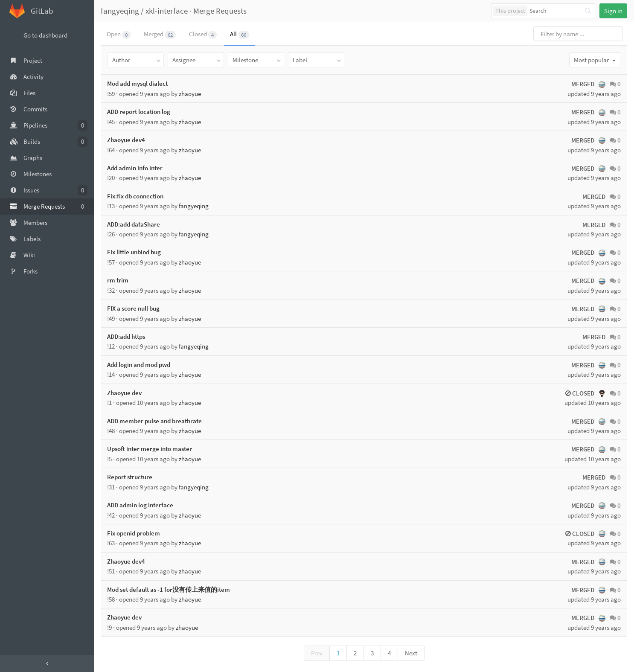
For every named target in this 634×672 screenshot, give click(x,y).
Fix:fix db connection (135, 196)
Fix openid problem (134, 533)
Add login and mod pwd (139, 365)
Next (411, 653)
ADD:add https (126, 336)
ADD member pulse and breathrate (154, 421)
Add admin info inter (135, 168)
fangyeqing (120, 11)
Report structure (130, 477)
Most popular (595, 60)
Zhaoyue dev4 (126, 140)
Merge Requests (220, 11)
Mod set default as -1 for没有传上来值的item (169, 589)
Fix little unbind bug (134, 252)
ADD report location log (139, 112)
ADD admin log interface (140, 505)
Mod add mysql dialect (137, 83)
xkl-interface (167, 11)
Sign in (613, 11)
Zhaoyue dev (124, 393)
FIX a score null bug (133, 308)
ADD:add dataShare (134, 224)
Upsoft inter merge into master (150, 449)
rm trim (118, 280)
